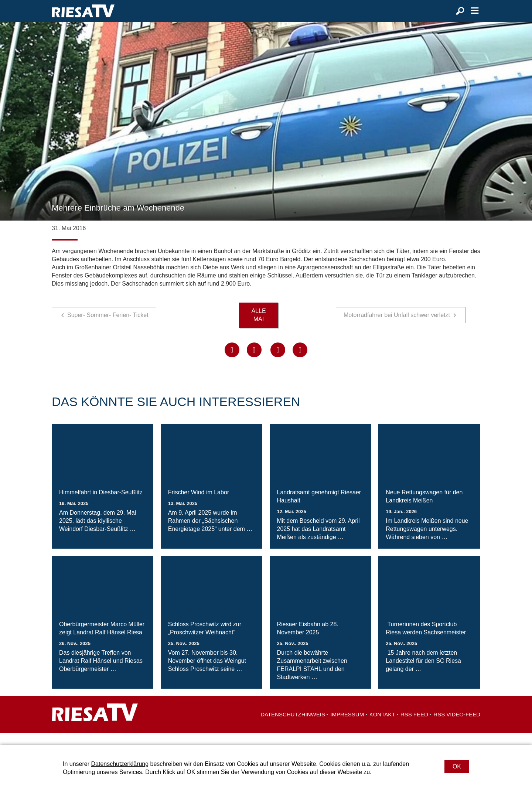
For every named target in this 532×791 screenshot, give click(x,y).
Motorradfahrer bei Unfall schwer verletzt (397, 327)
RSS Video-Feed (457, 727)
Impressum (347, 727)
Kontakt (382, 727)
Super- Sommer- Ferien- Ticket (108, 327)
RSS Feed (414, 727)
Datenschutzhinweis (293, 727)
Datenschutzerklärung (120, 764)
